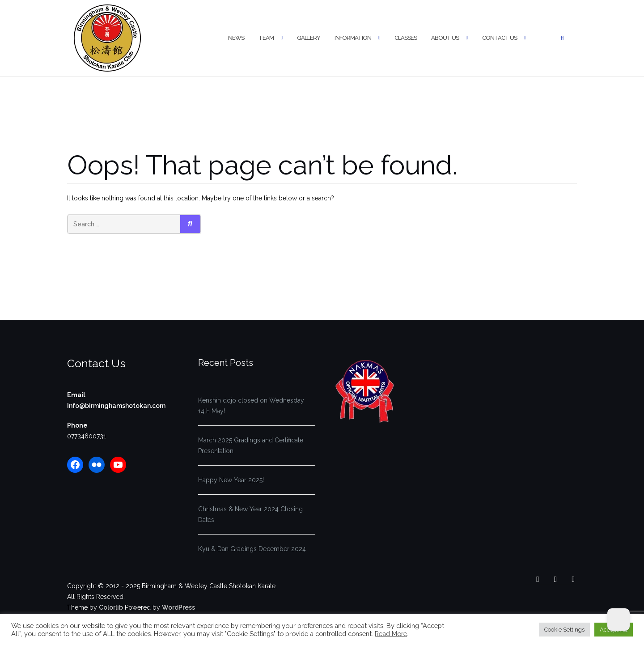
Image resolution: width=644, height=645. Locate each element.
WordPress (178, 607)
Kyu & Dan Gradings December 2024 (252, 549)
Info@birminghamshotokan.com (116, 406)
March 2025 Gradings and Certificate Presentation (251, 446)
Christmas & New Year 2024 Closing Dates (250, 514)
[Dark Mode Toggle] (619, 620)
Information (353, 38)
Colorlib (111, 607)
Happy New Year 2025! (231, 480)
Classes (406, 38)
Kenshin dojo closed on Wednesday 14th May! (251, 406)
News (236, 38)
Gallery (309, 38)
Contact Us (500, 38)
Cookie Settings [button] (564, 630)
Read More (391, 634)
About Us (445, 38)
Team (266, 38)
